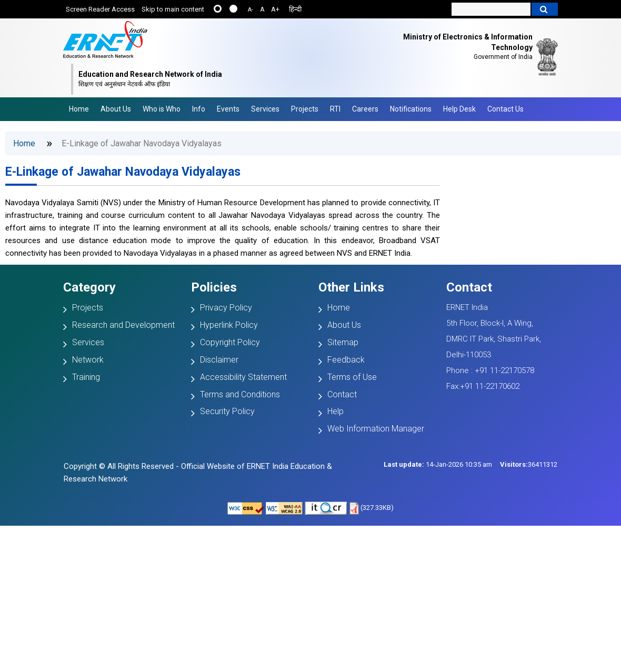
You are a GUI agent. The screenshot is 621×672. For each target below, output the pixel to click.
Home (79, 109)
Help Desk (459, 109)
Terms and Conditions (240, 394)
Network (88, 360)
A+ (275, 9)
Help (335, 411)
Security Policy (227, 411)
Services (265, 109)
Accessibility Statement (243, 377)
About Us (116, 109)
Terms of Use (352, 377)
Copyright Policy (230, 342)
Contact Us (505, 109)
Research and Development (123, 325)
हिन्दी (295, 9)
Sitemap (343, 342)
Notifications (411, 109)
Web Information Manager (376, 429)
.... (233, 9)
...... (218, 9)
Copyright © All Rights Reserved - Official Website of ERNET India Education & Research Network (198, 473)
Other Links (351, 287)
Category (89, 287)
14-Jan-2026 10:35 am (438, 464)
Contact (342, 394)
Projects (305, 109)
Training (86, 377)
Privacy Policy (226, 308)
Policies (214, 287)
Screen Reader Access (100, 9)
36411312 (529, 464)
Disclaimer (219, 360)
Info (199, 109)
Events (228, 109)
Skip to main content (173, 9)
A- (251, 10)
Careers (365, 109)
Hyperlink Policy (229, 325)
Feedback (346, 360)
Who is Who (162, 109)
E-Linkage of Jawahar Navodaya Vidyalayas (123, 172)
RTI (335, 109)
